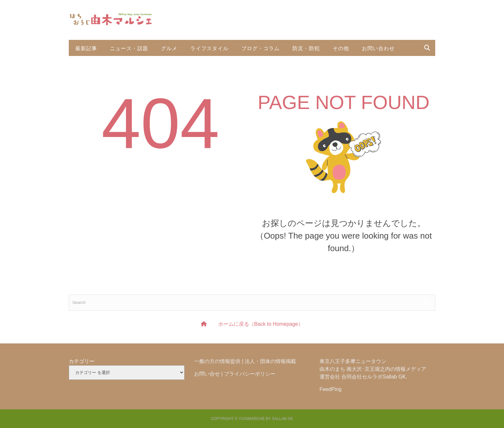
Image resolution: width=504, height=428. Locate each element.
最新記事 (86, 48)
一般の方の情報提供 (217, 361)
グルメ (169, 48)
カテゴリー (82, 361)
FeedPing (331, 389)
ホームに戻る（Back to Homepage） (261, 324)
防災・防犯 (306, 48)
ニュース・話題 (129, 48)
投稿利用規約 (92, 64)
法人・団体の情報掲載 (270, 361)
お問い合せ (207, 374)
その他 (341, 48)
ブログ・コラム (261, 48)
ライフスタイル (209, 48)
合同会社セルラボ (362, 377)
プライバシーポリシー (250, 374)
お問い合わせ (378, 48)
